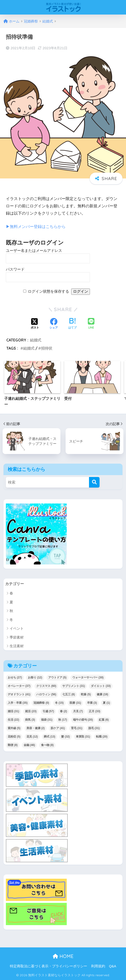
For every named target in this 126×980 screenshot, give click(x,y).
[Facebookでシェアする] (54, 324)
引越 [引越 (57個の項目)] (48, 711)
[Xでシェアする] (35, 324)
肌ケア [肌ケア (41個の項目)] (58, 728)
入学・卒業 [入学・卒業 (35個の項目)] (18, 703)
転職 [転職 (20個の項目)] (102, 737)
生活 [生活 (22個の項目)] (13, 720)
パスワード (15, 269)
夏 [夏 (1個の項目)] (106, 703)
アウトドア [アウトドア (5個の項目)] (57, 677)
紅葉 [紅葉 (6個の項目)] (104, 720)
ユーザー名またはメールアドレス (34, 251)
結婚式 (36, 340)
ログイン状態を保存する (48, 291)
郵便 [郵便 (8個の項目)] (13, 745)
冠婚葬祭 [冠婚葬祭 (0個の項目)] (41, 703)
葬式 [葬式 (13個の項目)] (50, 737)
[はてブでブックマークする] (72, 324)
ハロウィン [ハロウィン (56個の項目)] (46, 694)
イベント (17, 628)
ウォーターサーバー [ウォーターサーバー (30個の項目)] (88, 677)
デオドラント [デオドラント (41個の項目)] (19, 694)
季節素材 (17, 637)
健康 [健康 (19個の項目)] (102, 694)
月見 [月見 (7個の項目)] (78, 711)
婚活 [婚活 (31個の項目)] (13, 711)
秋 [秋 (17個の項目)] (63, 720)
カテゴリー (15, 584)
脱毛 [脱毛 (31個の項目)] (94, 728)
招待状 (47, 348)
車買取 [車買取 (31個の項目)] (83, 737)
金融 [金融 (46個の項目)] (29, 745)
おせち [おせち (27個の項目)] (15, 677)
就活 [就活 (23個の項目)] (31, 711)
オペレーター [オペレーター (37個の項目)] (19, 686)
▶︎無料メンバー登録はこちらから (36, 227)
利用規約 (98, 966)
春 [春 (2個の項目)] (63, 711)
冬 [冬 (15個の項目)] (59, 703)
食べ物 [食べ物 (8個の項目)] (47, 745)
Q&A (113, 966)
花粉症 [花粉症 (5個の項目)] (14, 737)
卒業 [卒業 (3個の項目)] (92, 703)
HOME (63, 956)
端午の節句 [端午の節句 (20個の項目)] (83, 720)
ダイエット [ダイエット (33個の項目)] (101, 686)
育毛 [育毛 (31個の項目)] (77, 728)
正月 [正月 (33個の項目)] (94, 711)
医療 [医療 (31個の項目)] (75, 703)
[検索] (94, 482)
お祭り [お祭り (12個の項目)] (35, 677)
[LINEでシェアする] (91, 324)
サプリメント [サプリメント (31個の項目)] (74, 686)
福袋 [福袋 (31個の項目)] (47, 720)
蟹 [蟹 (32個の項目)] (65, 737)
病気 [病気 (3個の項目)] (30, 720)
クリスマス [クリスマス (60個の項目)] (46, 686)
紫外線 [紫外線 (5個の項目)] (14, 728)
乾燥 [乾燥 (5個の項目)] (86, 694)
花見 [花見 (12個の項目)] (32, 737)
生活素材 (17, 646)
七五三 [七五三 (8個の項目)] (69, 694)
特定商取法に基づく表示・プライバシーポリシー (48, 966)
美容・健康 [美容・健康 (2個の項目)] (36, 728)
